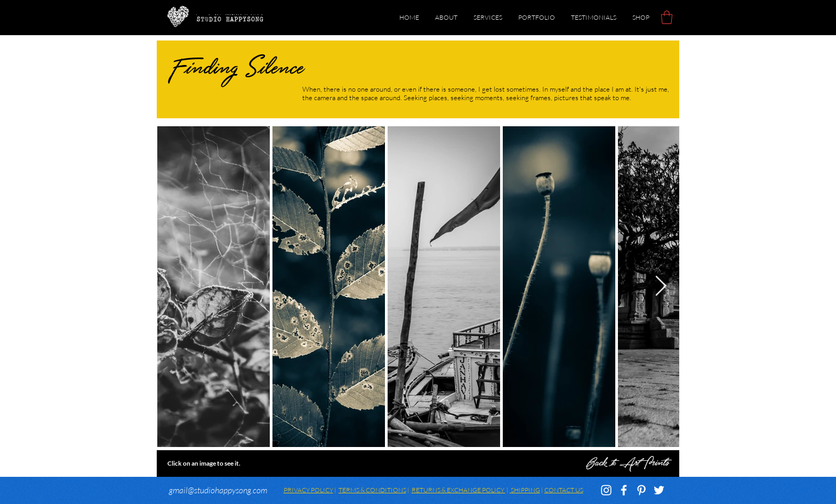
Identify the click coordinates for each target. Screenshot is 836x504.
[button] (667, 17)
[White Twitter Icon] (659, 490)
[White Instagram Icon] (606, 490)
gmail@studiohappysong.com (218, 490)
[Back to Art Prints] (418, 464)
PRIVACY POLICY (308, 490)
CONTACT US (564, 490)
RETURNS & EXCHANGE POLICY (459, 490)
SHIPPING (525, 490)
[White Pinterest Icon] (641, 490)
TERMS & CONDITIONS (372, 490)
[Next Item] (661, 286)
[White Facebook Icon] (624, 490)
